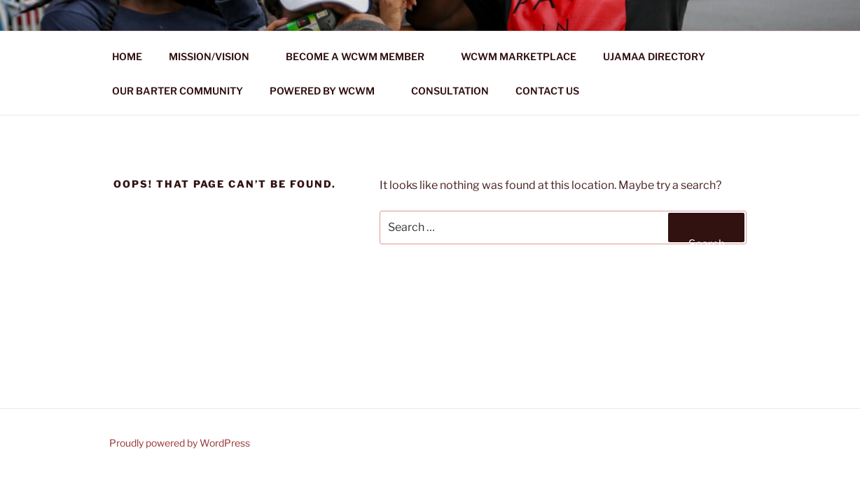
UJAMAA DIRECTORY (654, 56)
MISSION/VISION (216, 56)
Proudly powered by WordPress (180, 443)
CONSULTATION (450, 91)
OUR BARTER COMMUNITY (178, 91)
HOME (127, 56)
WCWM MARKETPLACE (519, 56)
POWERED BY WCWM (329, 91)
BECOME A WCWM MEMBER (362, 56)
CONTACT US (547, 91)
